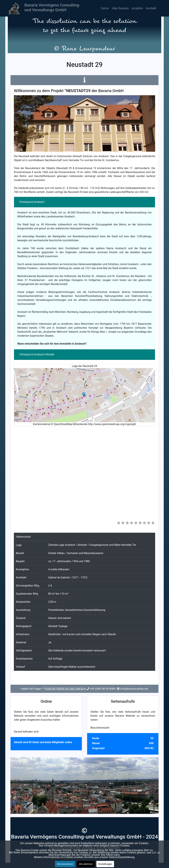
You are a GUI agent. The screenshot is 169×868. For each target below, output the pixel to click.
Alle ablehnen (86, 864)
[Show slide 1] (119, 523)
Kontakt (151, 8)
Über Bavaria (120, 8)
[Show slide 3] (127, 523)
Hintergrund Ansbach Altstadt (37, 354)
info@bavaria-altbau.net (134, 689)
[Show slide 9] (153, 523)
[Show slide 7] (144, 523)
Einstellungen (105, 864)
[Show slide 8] (149, 523)
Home (105, 8)
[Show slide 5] (136, 523)
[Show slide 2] (123, 523)
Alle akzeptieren (65, 864)
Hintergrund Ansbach (32, 202)
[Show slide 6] (140, 523)
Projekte (137, 8)
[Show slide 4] (132, 523)
